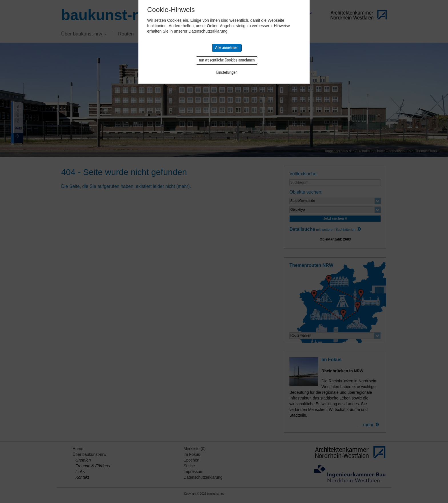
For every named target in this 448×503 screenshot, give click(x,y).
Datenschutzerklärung (208, 31)
